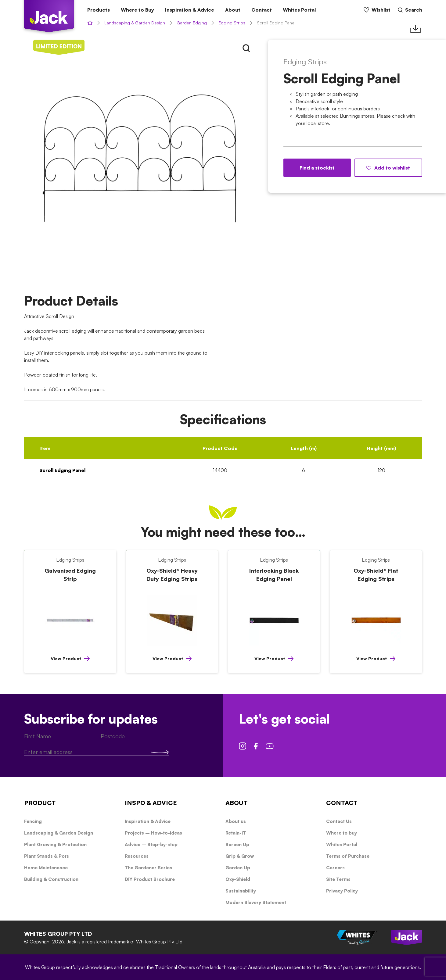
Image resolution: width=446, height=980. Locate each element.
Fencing (33, 821)
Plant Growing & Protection (55, 844)
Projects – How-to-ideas (153, 833)
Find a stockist (317, 168)
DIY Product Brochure (150, 879)
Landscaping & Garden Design (135, 23)
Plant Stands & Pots (47, 856)
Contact (262, 10)
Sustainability (241, 891)
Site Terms (338, 879)
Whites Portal (299, 10)
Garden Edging (192, 23)
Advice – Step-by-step (151, 844)
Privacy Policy (342, 891)
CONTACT (342, 803)
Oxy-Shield (238, 879)
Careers (335, 868)
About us (236, 821)
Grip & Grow (240, 856)
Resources (137, 856)
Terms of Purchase (348, 856)
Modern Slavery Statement (256, 902)
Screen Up (237, 844)
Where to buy (342, 833)
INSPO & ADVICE (151, 803)
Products (99, 10)
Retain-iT (236, 833)
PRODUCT (40, 803)
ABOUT (236, 803)
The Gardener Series (148, 868)
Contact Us (339, 821)
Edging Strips (232, 23)
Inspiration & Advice (190, 10)
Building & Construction (51, 879)
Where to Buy (137, 10)
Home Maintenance (46, 868)
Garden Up (238, 868)
